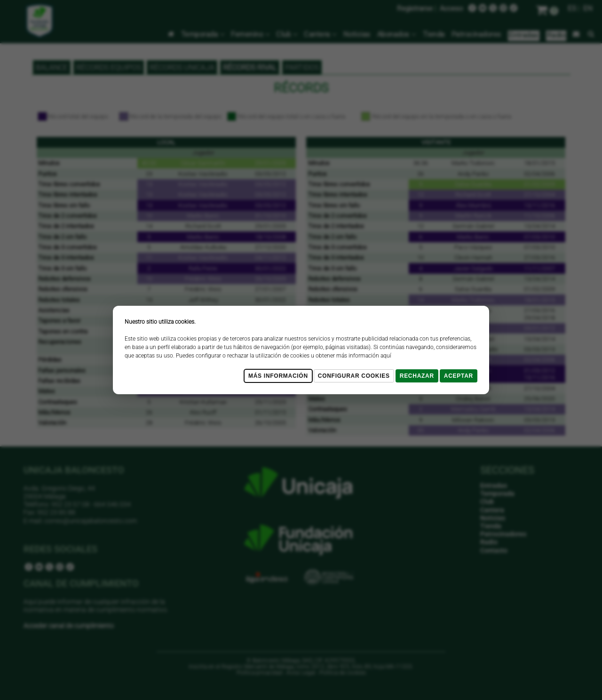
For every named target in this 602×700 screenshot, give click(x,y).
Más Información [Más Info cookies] (278, 376)
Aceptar (459, 376)
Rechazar (417, 376)
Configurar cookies (354, 376)
